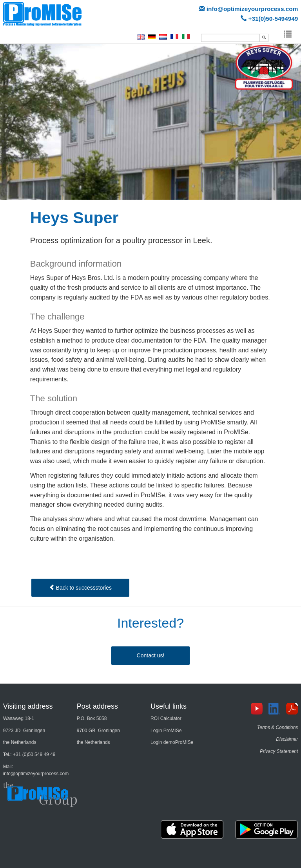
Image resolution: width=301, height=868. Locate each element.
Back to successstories (80, 588)
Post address (97, 706)
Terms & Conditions (277, 727)
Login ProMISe (166, 731)
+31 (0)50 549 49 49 (34, 754)
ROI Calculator (166, 718)
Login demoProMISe (172, 742)
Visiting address (28, 706)
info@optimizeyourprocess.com (252, 9)
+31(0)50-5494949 (273, 19)
